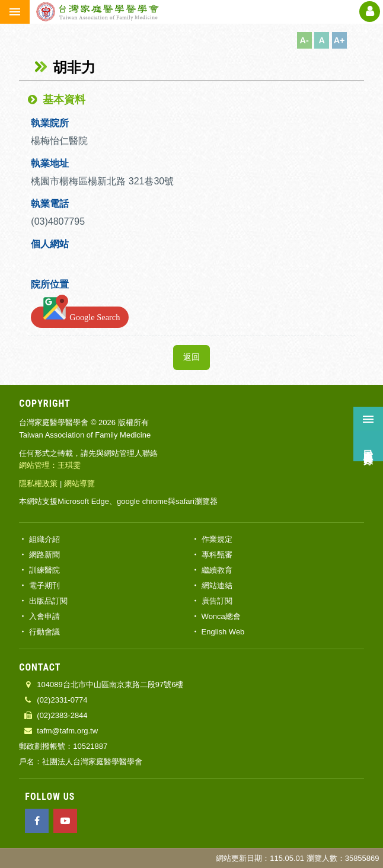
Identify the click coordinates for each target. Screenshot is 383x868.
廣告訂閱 (217, 601)
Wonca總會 (221, 616)
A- (304, 40)
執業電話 (50, 204)
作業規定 (217, 539)
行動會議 (44, 632)
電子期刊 (44, 585)
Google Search (80, 315)
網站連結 (217, 585)
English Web (223, 632)
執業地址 (50, 163)
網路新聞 (44, 555)
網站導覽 (79, 484)
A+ (339, 40)
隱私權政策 (38, 484)
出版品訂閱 (48, 601)
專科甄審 (217, 555)
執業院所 (50, 123)
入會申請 (44, 616)
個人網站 (50, 244)
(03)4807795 (59, 221)
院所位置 (50, 284)
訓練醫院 (44, 570)
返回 (191, 357)
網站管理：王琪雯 (50, 465)
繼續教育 (217, 570)
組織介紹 (44, 539)
